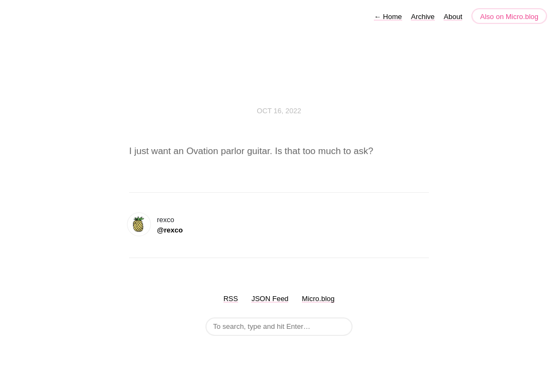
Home (388, 17)
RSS (231, 299)
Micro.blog (318, 299)
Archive (423, 17)
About (453, 17)
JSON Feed (270, 299)
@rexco (170, 230)
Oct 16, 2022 (279, 111)
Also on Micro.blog (509, 17)
